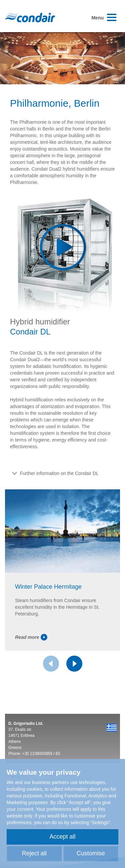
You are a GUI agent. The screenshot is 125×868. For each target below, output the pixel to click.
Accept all (62, 837)
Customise (91, 853)
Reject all (34, 853)
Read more (31, 637)
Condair (30, 17)
